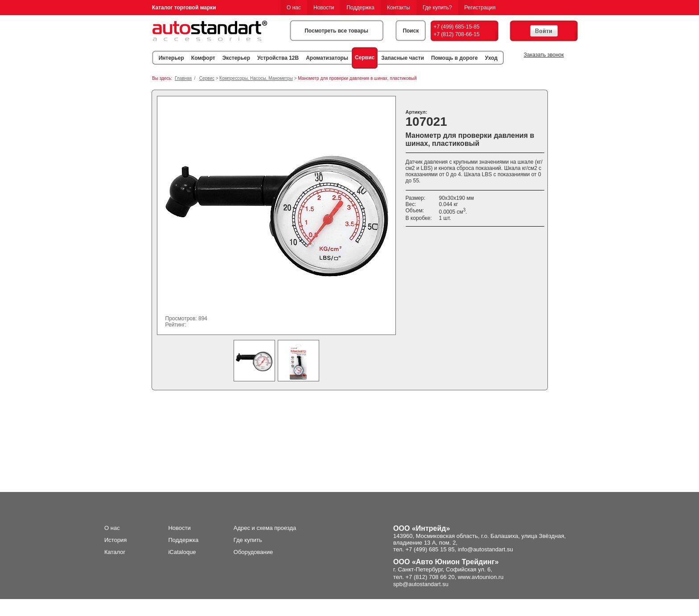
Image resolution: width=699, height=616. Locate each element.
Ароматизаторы (327, 58)
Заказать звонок (544, 55)
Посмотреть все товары (336, 31)
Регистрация (480, 8)
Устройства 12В (278, 58)
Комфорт (203, 58)
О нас (294, 8)
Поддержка (360, 8)
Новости (324, 8)
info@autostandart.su (485, 549)
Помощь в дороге (454, 58)
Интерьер (171, 58)
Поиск (411, 31)
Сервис (365, 58)
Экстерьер (236, 58)
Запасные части (403, 58)
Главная (183, 78)
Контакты (399, 8)
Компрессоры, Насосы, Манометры (256, 78)
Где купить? (437, 8)
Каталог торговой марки (184, 8)
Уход (491, 58)
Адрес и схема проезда (265, 528)
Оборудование (253, 552)
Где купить (248, 540)
